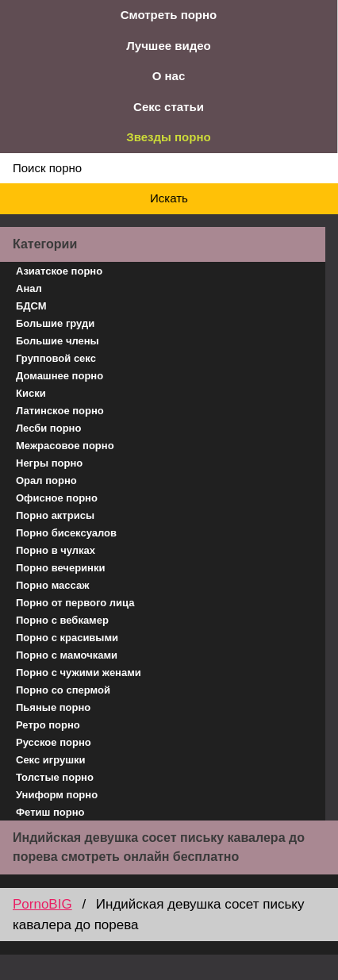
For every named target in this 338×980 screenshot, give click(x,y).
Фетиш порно (50, 812)
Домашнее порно (60, 376)
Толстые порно (55, 777)
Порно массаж (52, 585)
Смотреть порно (169, 15)
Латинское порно (60, 411)
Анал (29, 288)
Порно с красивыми (67, 638)
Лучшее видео (168, 46)
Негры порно (49, 463)
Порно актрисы (55, 515)
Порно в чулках (56, 550)
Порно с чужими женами (79, 673)
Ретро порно (48, 725)
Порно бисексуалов (66, 533)
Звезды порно (168, 137)
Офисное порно (57, 498)
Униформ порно (57, 795)
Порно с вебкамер (62, 620)
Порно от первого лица (75, 603)
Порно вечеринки (60, 568)
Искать (169, 198)
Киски (31, 393)
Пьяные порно (53, 707)
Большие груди (55, 323)
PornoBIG (42, 904)
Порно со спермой (63, 690)
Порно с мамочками (67, 655)
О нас (169, 76)
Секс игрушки (51, 760)
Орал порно (46, 480)
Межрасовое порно (65, 446)
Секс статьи (169, 107)
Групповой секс (56, 358)
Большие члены (58, 341)
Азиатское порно (59, 271)
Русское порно (54, 742)
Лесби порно (48, 428)
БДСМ (31, 306)
